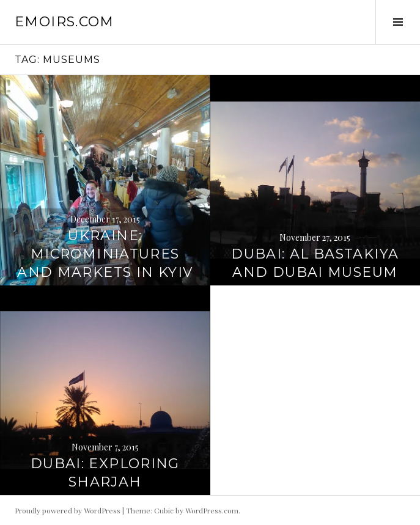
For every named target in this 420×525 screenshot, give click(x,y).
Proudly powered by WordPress (68, 510)
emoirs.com (64, 22)
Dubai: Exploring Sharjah (105, 473)
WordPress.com (212, 510)
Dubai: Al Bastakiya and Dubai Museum (315, 263)
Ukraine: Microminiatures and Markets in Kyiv (105, 254)
